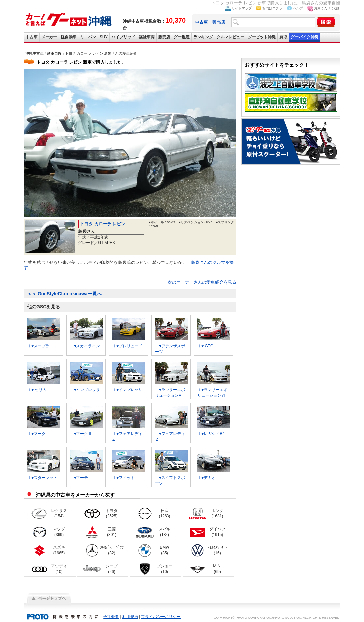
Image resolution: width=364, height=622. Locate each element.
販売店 (219, 22)
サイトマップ (242, 8)
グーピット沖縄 (262, 37)
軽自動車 (69, 37)
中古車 (32, 37)
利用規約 (130, 617)
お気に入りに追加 (327, 8)
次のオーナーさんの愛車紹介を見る (202, 282)
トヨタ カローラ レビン (103, 224)
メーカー (49, 37)
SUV (104, 37)
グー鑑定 (182, 37)
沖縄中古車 (34, 53)
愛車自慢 (54, 53)
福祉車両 (147, 37)
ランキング (203, 37)
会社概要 (111, 617)
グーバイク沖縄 (305, 37)
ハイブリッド (123, 37)
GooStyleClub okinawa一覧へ (64, 294)
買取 (283, 37)
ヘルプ (298, 8)
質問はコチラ (272, 8)
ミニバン (88, 37)
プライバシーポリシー (161, 617)
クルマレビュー (230, 37)
